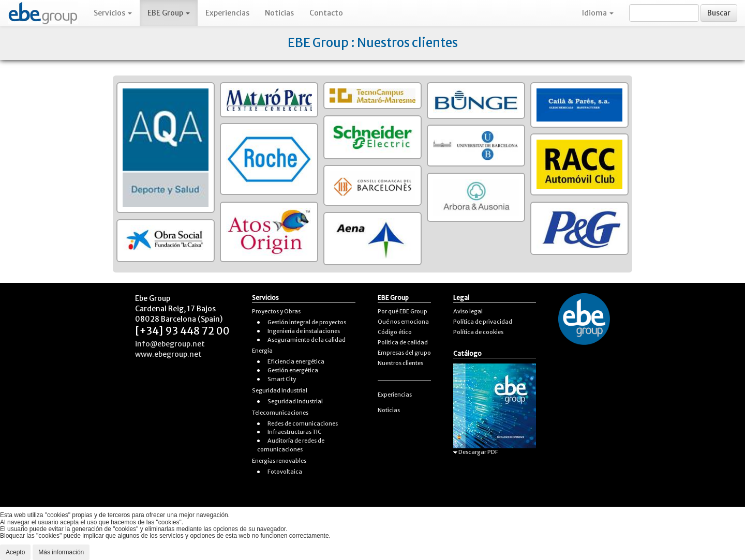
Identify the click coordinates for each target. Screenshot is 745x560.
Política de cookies (478, 332)
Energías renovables (279, 461)
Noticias (279, 13)
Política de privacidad (483, 322)
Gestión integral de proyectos (307, 322)
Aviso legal (468, 311)
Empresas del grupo (404, 353)
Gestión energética (293, 370)
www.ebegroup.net (168, 354)
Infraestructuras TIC (294, 432)
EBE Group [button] (169, 13)
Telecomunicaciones (280, 413)
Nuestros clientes (400, 363)
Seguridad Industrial (280, 390)
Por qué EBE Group (403, 311)
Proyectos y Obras (276, 311)
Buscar (719, 13)
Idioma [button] (598, 13)
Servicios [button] (113, 13)
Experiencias (227, 13)
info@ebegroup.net (170, 344)
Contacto (326, 13)
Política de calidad (403, 342)
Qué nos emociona (403, 322)
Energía (262, 351)
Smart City (282, 379)
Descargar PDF (476, 452)
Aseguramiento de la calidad (307, 340)
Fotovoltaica (285, 472)
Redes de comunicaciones (303, 423)
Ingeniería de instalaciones (304, 331)
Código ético (395, 332)
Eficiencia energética (296, 361)
